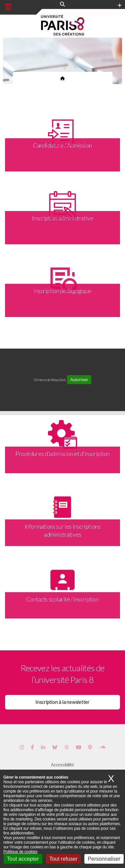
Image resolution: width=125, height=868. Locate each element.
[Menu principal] (8, 7)
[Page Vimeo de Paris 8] (43, 747)
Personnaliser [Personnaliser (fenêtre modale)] (104, 859)
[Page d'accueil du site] (62, 78)
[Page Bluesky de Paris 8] (55, 747)
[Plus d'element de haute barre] (119, 6)
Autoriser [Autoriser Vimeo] (79, 380)
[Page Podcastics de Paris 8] (90, 747)
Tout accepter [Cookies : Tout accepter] (23, 859)
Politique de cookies (20, 852)
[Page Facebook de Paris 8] (32, 747)
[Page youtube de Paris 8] (78, 747)
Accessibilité (62, 765)
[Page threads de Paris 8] (66, 747)
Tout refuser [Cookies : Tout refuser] (63, 859)
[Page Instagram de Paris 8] (22, 747)
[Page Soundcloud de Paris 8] (102, 747)
